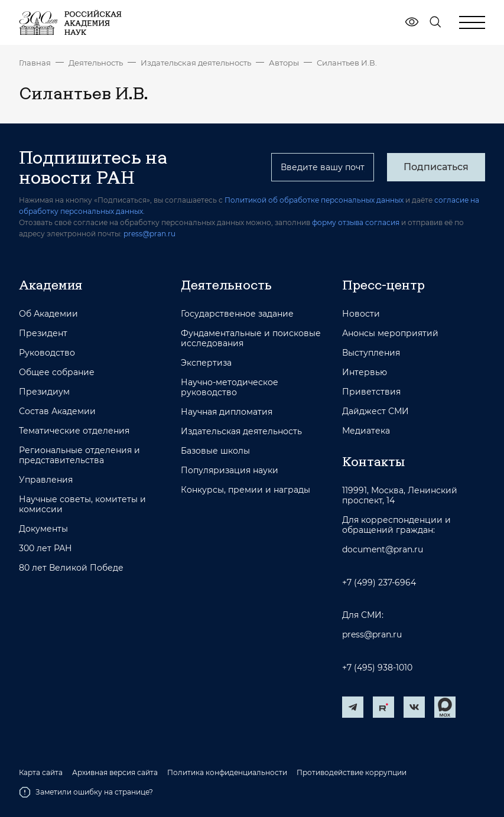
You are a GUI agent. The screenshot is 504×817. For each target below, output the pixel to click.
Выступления (371, 353)
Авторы (284, 63)
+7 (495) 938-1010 (377, 668)
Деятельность (96, 63)
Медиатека (366, 431)
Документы (43, 529)
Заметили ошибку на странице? (86, 792)
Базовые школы (215, 451)
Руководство (47, 353)
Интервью (365, 372)
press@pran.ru (149, 234)
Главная (35, 63)
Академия (51, 285)
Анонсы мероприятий (390, 333)
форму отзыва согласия (356, 222)
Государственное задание (237, 314)
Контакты (373, 461)
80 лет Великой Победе (71, 568)
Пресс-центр (383, 285)
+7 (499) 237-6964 (379, 583)
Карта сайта (41, 773)
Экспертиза (206, 363)
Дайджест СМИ (375, 411)
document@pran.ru (383, 550)
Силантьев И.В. (347, 63)
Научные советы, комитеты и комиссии (82, 504)
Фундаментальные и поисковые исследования (251, 338)
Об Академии (48, 314)
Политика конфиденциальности (227, 773)
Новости (361, 314)
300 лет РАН (45, 549)
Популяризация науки (230, 471)
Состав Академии (57, 411)
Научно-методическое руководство (230, 388)
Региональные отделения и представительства (79, 455)
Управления (46, 480)
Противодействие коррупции (352, 773)
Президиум (44, 392)
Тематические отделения (74, 431)
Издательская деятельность (196, 63)
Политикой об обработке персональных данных (314, 200)
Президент (43, 333)
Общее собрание (57, 372)
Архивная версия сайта (115, 773)
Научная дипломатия (227, 412)
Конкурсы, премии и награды (246, 490)
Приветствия (371, 392)
